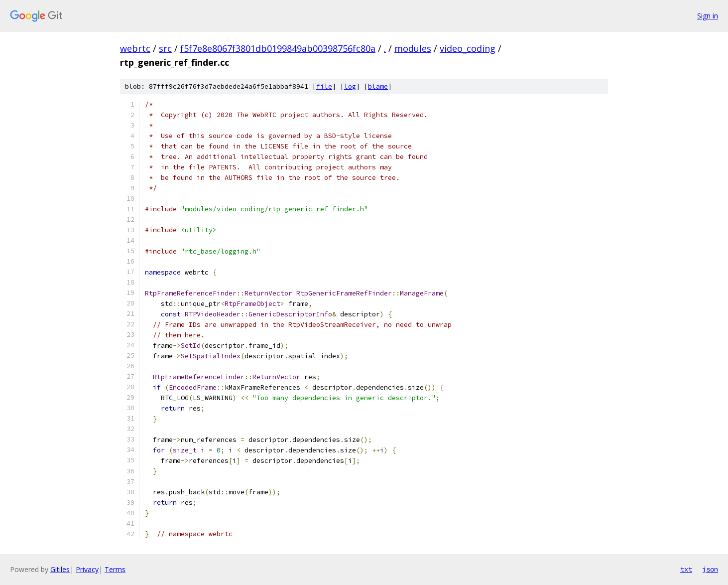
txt (686, 569)
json (710, 569)
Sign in (708, 16)
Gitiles (60, 569)
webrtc (135, 48)
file (324, 86)
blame (378, 86)
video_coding (468, 48)
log (350, 86)
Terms (115, 569)
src (165, 48)
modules (413, 48)
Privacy (87, 569)
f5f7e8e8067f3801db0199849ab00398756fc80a (278, 48)
